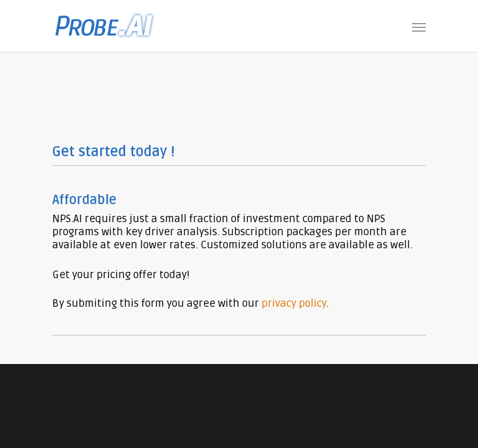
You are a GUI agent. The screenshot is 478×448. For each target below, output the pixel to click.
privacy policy (294, 303)
